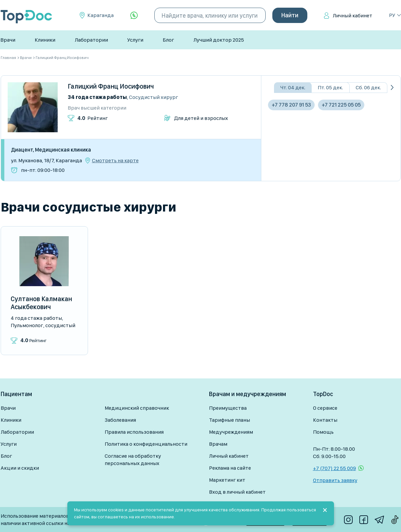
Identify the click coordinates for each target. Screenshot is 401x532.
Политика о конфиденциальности (146, 444)
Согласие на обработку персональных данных (133, 460)
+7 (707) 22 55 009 (334, 468)
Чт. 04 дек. (293, 87)
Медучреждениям (231, 432)
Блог (168, 40)
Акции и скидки (20, 468)
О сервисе (325, 408)
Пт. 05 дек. (330, 87)
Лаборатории (91, 40)
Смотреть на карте (115, 161)
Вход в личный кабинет (237, 492)
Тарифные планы (229, 420)
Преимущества (228, 408)
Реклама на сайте (230, 468)
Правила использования (134, 432)
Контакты (325, 420)
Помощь (323, 432)
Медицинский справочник (137, 408)
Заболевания (120, 420)
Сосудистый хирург (153, 97)
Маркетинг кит (227, 480)
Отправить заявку (335, 480)
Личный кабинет (352, 15)
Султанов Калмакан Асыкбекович (41, 303)
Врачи (8, 40)
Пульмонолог (27, 325)
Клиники (45, 40)
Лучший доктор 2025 (219, 40)
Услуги (135, 40)
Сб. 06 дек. (368, 87)
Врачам (218, 444)
